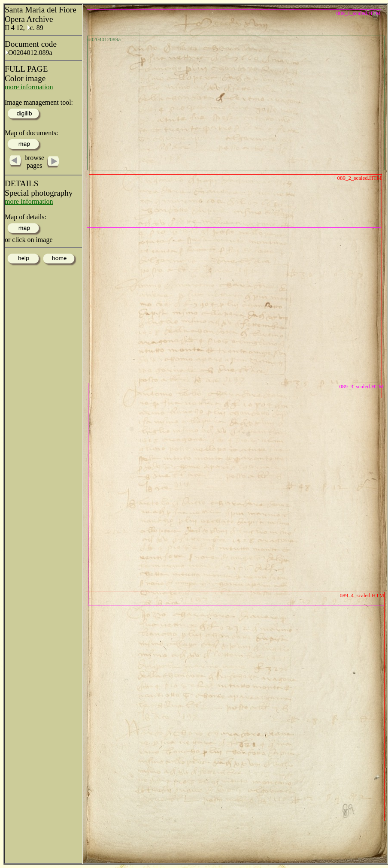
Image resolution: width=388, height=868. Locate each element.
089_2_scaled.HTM (359, 178)
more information (29, 87)
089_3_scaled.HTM (361, 386)
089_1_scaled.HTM (358, 13)
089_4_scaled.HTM (362, 595)
